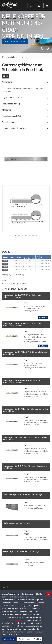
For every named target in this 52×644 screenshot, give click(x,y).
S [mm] (34, 257)
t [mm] (37, 257)
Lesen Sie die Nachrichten (15, 41)
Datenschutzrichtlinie (17, 620)
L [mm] (26, 257)
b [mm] (30, 257)
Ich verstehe (9, 639)
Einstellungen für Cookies (30, 639)
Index (19, 257)
